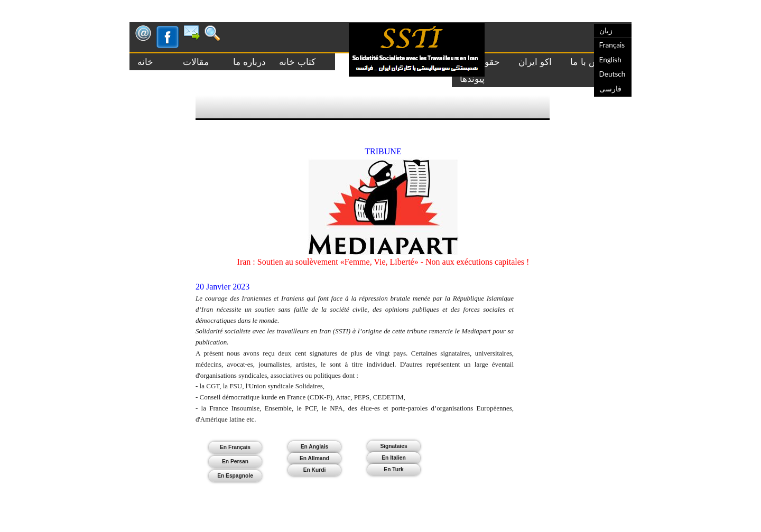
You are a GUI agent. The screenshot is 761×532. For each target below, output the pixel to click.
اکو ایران (535, 62)
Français (612, 45)
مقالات (191, 62)
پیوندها (472, 79)
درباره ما (241, 62)
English (610, 60)
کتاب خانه (295, 62)
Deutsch (612, 74)
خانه (148, 62)
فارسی (610, 89)
